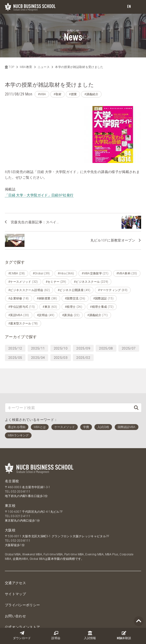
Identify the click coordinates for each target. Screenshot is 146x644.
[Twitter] (44, 604)
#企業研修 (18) (19, 262)
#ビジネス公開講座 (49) (74, 254)
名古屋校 (12, 444)
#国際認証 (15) (103, 262)
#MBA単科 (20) (127, 237)
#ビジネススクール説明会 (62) (29, 254)
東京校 (10, 469)
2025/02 (83, 321)
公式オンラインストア (22, 590)
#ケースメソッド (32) (23, 245)
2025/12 (15, 312)
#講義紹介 (91, 94)
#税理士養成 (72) (102, 270)
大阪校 (10, 494)
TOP (10, 67)
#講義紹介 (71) (98, 279)
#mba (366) (66, 237)
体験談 (124, 635)
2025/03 (61, 321)
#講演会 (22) (71, 279)
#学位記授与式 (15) (22, 270)
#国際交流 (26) (75, 262)
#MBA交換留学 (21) (95, 237)
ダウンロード (22, 635)
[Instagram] (91, 604)
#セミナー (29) (56, 245)
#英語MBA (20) (19, 279)
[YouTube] (79, 604)
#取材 (57, 94)
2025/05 (15, 321)
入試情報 (90, 635)
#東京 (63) (50, 270)
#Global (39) (41, 237)
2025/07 (129, 312)
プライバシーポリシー (22, 568)
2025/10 (61, 312)
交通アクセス (15, 546)
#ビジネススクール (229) (91, 245)
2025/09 (83, 312)
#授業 (73, 94)
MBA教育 (26, 67)
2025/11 (38, 312)
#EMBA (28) (17, 237)
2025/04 (38, 321)
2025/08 (106, 312)
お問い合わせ (15, 579)
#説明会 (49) (46, 279)
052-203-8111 (21, 455)
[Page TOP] (139, 621)
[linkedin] (102, 604)
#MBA (42, 94)
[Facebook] (56, 604)
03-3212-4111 (21, 480)
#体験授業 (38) (47, 262)
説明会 (56, 635)
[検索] (136, 371)
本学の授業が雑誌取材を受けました (79, 67)
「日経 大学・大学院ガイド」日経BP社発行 (39, 138)
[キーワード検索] (68, 371)
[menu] (137, 7)
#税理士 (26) (73, 270)
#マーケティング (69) (113, 254)
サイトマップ (15, 557)
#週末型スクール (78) (23, 287)
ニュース (44, 67)
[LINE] (67, 604)
